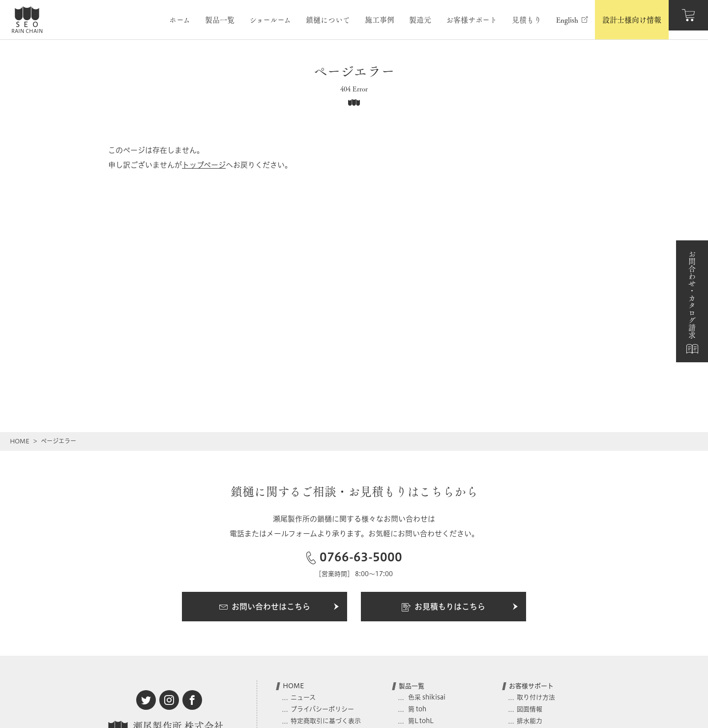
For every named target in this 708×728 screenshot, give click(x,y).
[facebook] (192, 700)
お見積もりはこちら (460, 607)
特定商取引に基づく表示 (326, 721)
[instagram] (169, 700)
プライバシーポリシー (322, 709)
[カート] (688, 20)
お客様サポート (531, 686)
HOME (20, 441)
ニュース (303, 697)
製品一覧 (412, 686)
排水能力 (530, 721)
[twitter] (146, 700)
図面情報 (530, 709)
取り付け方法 (536, 697)
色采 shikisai (426, 697)
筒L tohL (420, 721)
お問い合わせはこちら (279, 607)
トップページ (204, 165)
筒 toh (416, 709)
